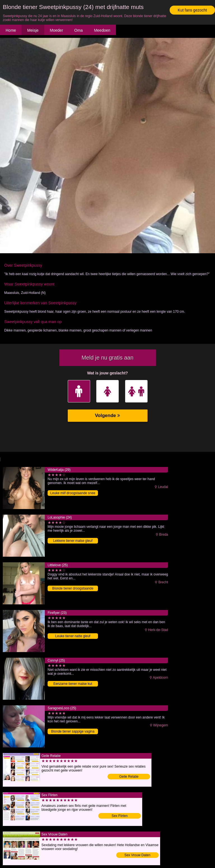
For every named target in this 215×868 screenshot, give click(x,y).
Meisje (33, 30)
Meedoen (102, 30)
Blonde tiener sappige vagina (73, 731)
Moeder (56, 30)
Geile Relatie (129, 777)
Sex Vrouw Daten (137, 855)
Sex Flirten (120, 816)
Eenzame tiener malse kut (73, 684)
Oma (78, 30)
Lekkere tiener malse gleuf (73, 541)
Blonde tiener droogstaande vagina (73, 589)
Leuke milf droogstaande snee (73, 493)
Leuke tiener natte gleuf (73, 636)
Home (11, 30)
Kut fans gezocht (192, 10)
